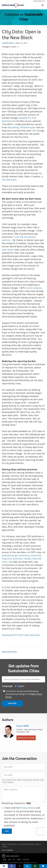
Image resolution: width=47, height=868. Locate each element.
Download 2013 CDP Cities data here (21, 635)
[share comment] (43, 866)
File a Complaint (7, 850)
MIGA (19, 859)
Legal (4, 844)
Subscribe (12, 703)
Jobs (38, 844)
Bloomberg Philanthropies (22, 127)
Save (7, 831)
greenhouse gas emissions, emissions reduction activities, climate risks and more (22, 559)
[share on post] (20, 866)
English (14, 47)
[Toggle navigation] (43, 5)
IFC (14, 859)
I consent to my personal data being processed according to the (24, 694)
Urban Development (9, 652)
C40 (33, 131)
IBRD (5, 859)
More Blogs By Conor (26, 738)
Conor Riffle (8, 43)
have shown (8, 250)
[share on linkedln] (27, 866)
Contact (5, 847)
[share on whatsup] (35, 866)
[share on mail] (4, 866)
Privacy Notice (28, 808)
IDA (10, 859)
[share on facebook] (12, 866)
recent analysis (34, 288)
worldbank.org (39, 1)
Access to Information (27, 844)
